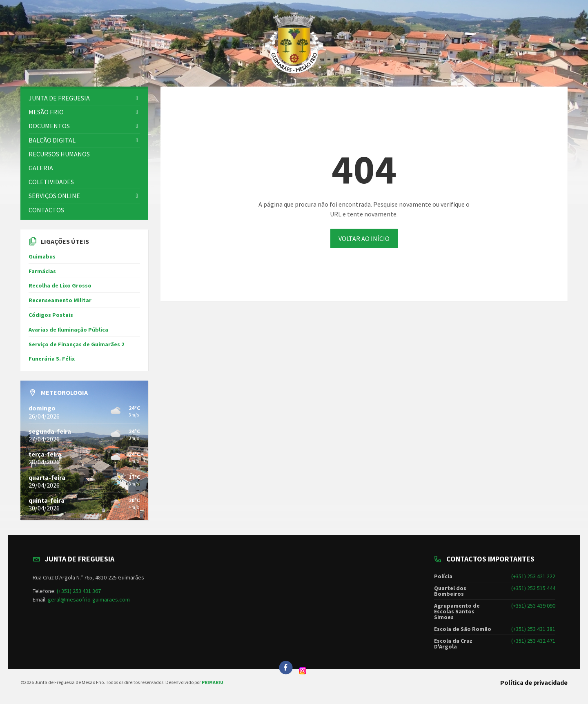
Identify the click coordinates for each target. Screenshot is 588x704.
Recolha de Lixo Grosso (60, 285)
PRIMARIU (213, 682)
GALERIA (41, 168)
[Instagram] (303, 672)
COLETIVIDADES (51, 182)
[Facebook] (286, 668)
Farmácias (42, 271)
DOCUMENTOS (49, 126)
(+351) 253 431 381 (533, 629)
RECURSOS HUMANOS (59, 154)
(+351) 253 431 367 (79, 591)
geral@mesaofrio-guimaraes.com (89, 599)
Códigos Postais (51, 315)
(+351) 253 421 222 (533, 576)
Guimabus (42, 256)
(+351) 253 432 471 (533, 641)
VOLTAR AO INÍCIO (364, 238)
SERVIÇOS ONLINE (54, 196)
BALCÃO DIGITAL (52, 140)
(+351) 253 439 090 (533, 606)
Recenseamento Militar (60, 300)
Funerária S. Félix (52, 359)
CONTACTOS (46, 210)
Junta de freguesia (59, 98)
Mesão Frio (46, 112)
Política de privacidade (534, 682)
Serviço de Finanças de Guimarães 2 (76, 344)
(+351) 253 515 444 (533, 588)
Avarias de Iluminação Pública (68, 330)
